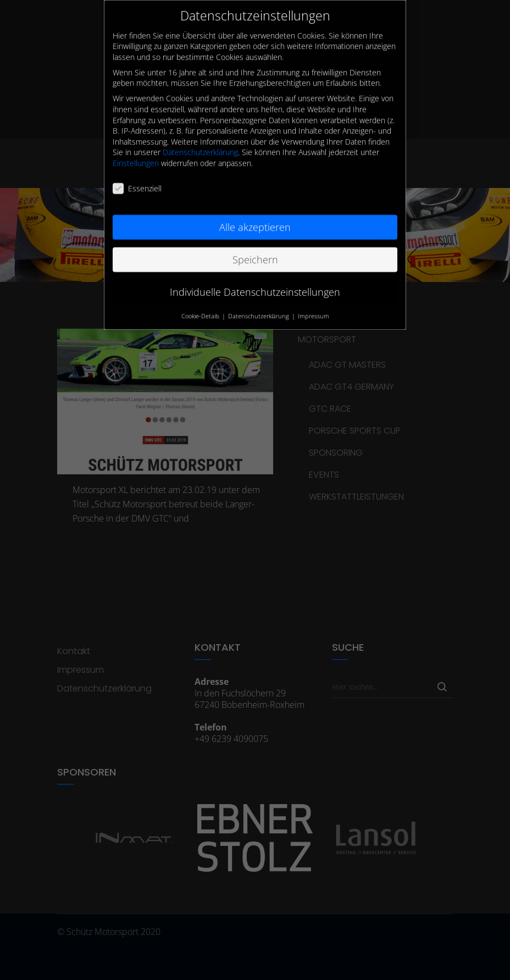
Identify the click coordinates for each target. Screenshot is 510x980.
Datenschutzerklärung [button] (259, 304)
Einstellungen (136, 152)
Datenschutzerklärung (200, 141)
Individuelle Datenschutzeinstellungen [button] (255, 280)
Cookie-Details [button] (201, 304)
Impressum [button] (314, 304)
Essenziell (137, 177)
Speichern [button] (255, 248)
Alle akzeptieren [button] (255, 215)
